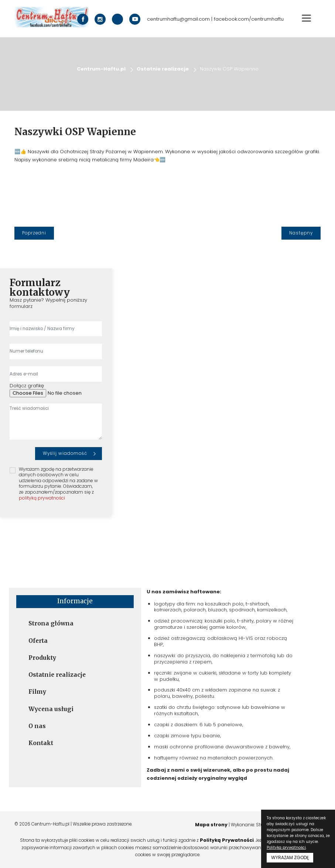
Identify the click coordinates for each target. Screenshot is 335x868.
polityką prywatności (42, 498)
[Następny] (301, 233)
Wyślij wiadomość (65, 453)
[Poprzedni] (34, 233)
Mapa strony (209, 825)
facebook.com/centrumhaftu (249, 19)
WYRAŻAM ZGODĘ (290, 857)
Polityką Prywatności (227, 840)
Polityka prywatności (286, 848)
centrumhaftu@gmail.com (178, 19)
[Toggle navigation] (307, 18)
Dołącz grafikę (27, 386)
